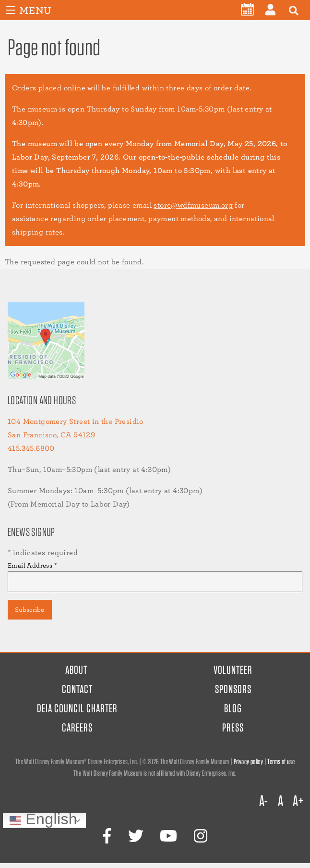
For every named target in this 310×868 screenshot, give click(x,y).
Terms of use (281, 762)
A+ (298, 801)
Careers (77, 727)
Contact (77, 689)
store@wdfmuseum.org (193, 205)
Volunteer (233, 670)
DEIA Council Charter (77, 708)
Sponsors (233, 689)
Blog (233, 708)
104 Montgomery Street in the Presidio (76, 421)
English (43, 820)
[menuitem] (247, 10)
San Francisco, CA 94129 (51, 435)
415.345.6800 (31, 448)
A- (264, 801)
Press (233, 727)
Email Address (32, 565)
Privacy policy (249, 762)
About (76, 670)
